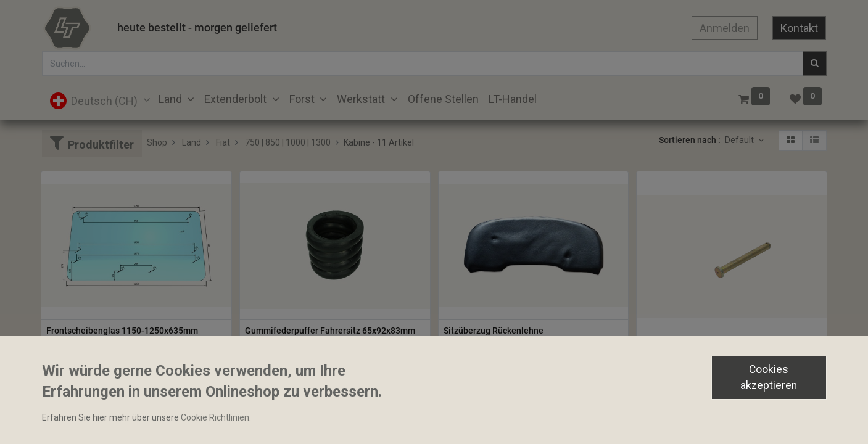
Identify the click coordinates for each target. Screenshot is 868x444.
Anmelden (725, 28)
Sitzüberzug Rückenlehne (494, 331)
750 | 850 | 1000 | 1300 (288, 142)
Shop (157, 142)
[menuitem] (443, 99)
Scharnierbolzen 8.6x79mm (695, 352)
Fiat (223, 142)
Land (192, 142)
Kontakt (799, 28)
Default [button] (740, 140)
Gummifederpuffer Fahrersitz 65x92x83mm (330, 331)
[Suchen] (815, 64)
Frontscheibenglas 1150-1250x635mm (122, 331)
